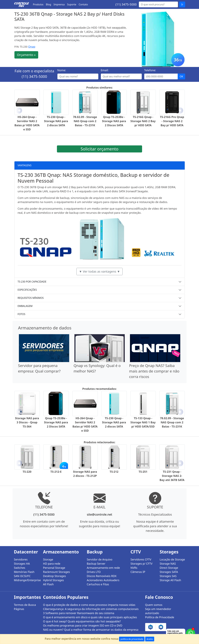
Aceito (150, 639)
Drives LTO (94, 572)
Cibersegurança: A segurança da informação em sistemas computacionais (91, 609)
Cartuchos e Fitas (98, 584)
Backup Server (96, 564)
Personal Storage (54, 568)
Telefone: (150, 70)
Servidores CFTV (141, 559)
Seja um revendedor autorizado (158, 611)
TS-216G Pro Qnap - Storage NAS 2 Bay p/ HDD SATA (172, 121)
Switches (20, 568)
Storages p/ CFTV (142, 564)
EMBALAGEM (25, 306)
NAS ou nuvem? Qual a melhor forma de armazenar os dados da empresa (91, 630)
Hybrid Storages (54, 580)
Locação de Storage (172, 559)
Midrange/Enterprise (27, 580)
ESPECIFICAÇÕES (27, 290)
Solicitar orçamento (99, 149)
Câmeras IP (138, 572)
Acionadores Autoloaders (103, 580)
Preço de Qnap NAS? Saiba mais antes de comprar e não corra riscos (154, 371)
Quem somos (154, 605)
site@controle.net (99, 514)
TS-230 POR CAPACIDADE (32, 282)
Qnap (32, 47)
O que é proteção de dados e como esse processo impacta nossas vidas (89, 605)
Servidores (21, 559)
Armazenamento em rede (103, 568)
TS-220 (27, 472)
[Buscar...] (158, 4)
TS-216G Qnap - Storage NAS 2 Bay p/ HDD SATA (143, 121)
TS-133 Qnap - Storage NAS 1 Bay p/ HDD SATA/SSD (143, 422)
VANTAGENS (25, 165)
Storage (48, 559)
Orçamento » (26, 55)
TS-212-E (56, 472)
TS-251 (143, 472)
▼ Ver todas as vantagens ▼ (100, 271)
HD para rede (52, 564)
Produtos (38, 4)
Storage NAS (168, 564)
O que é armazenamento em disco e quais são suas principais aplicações (90, 617)
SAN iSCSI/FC (22, 576)
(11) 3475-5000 (126, 4)
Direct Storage (169, 568)
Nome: (62, 70)
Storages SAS (168, 576)
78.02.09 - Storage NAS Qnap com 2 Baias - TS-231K (85, 121)
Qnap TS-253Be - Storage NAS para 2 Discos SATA (114, 121)
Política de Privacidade (160, 617)
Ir (182, 4)
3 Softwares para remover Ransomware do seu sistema (79, 613)
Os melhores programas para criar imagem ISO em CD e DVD (83, 625)
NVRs (134, 568)
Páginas (19, 609)
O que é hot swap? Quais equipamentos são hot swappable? (82, 621)
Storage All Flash (170, 580)
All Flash (48, 584)
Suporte (72, 4)
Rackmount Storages (57, 572)
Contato (83, 4)
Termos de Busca (25, 605)
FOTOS (21, 314)
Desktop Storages (55, 576)
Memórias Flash (24, 572)
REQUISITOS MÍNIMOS (31, 298)
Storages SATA (169, 572)
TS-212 (114, 472)
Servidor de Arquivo (100, 559)
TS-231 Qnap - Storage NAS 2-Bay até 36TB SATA (172, 476)
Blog (48, 4)
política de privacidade (132, 639)
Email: (105, 70)
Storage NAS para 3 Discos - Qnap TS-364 (27, 422)
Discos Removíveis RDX (102, 576)
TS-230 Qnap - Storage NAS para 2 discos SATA (56, 121)
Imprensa (59, 4)
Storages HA (22, 564)
